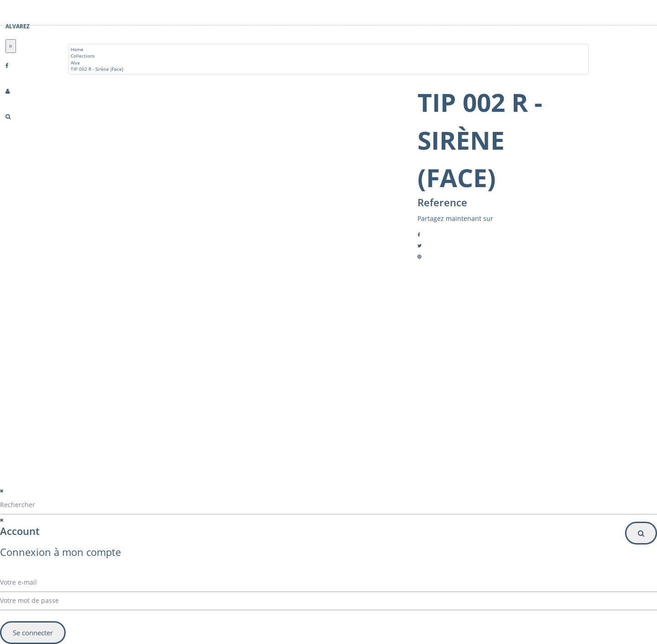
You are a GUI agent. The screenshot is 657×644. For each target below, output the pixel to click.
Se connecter (33, 633)
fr (11, 46)
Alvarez (18, 26)
